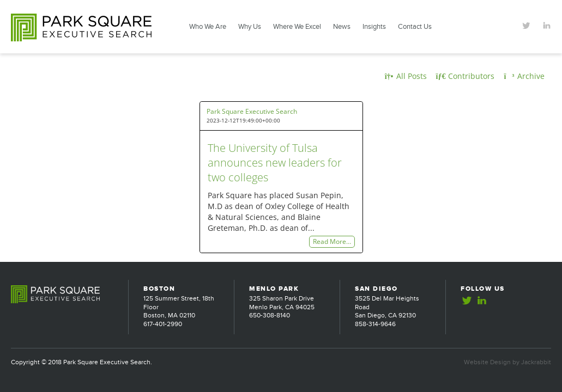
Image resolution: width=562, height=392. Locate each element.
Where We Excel (297, 27)
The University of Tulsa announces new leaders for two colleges (275, 163)
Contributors (466, 76)
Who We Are (208, 27)
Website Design (487, 362)
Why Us (250, 27)
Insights (374, 27)
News (342, 27)
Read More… (332, 242)
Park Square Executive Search (252, 111)
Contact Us (415, 27)
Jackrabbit (536, 362)
